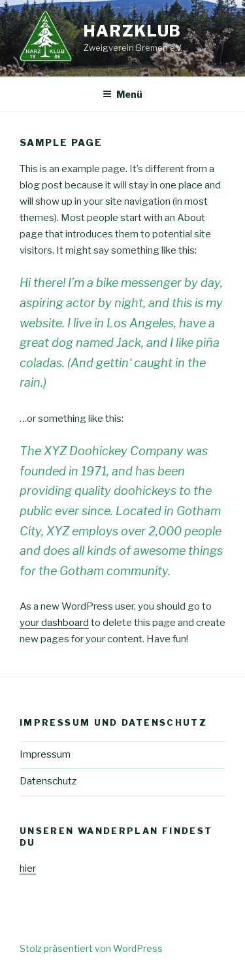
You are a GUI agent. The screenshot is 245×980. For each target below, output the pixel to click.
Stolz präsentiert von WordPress (91, 948)
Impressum (45, 754)
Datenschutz (48, 781)
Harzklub (133, 31)
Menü (122, 94)
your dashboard (54, 623)
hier (28, 869)
